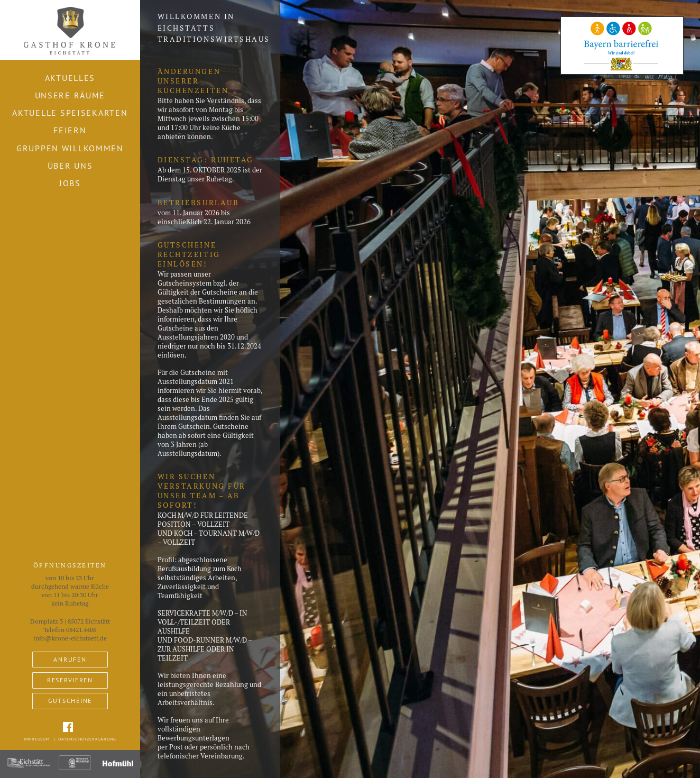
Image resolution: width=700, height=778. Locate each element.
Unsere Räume (70, 95)
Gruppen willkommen (70, 148)
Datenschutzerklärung (87, 739)
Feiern (70, 130)
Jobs (70, 183)
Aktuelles (70, 78)
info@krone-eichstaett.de (70, 638)
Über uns (70, 166)
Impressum (36, 739)
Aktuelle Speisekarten (70, 113)
